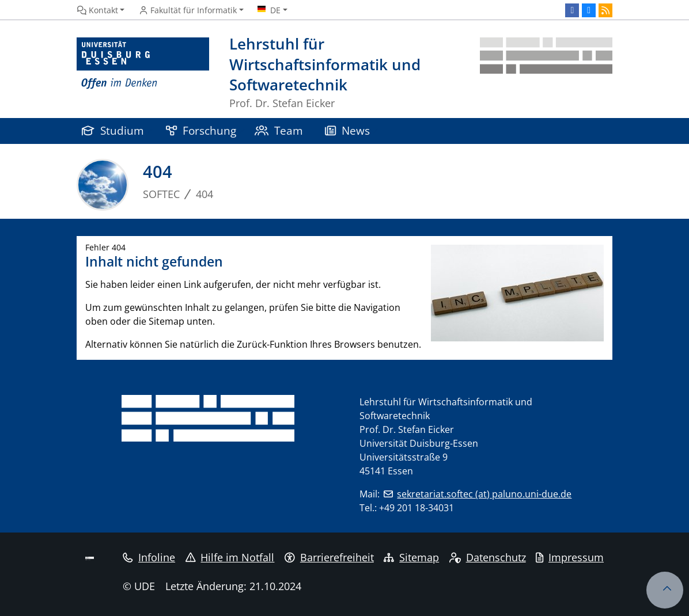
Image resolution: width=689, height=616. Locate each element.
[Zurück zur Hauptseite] (546, 73)
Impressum (570, 557)
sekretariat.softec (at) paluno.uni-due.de (484, 494)
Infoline (149, 557)
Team (279, 130)
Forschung (201, 130)
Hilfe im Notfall (230, 557)
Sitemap (411, 557)
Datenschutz (488, 557)
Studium (113, 130)
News (347, 130)
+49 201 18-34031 (417, 508)
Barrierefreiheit (329, 557)
